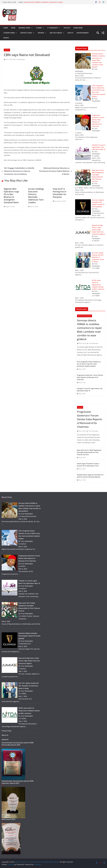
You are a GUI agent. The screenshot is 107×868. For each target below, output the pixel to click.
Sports (6, 38)
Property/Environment (85, 316)
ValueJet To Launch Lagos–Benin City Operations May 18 (90, 390)
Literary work (9, 33)
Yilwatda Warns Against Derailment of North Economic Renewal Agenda (90, 476)
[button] (31, 28)
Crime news (78, 28)
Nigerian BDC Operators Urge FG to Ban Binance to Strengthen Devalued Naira (11, 196)
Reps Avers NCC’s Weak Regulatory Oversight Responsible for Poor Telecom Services (89, 452)
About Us (5, 735)
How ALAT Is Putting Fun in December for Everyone (60, 193)
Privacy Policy (7, 731)
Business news (24, 28)
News (13, 28)
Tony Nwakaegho (20, 59)
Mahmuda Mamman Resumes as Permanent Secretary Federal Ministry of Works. (56, 171)
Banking (7, 50)
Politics (67, 28)
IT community (53, 28)
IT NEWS (39, 28)
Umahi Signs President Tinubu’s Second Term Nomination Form (88, 465)
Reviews (41, 33)
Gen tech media (56, 33)
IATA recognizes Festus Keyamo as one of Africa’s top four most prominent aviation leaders (89, 364)
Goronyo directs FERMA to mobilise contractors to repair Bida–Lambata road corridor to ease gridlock (43, 3)
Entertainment (83, 33)
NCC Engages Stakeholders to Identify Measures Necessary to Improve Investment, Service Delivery (18, 171)
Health (70, 33)
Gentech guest (26, 33)
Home (6, 28)
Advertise (5, 739)
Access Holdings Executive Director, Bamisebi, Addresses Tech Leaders (36, 196)
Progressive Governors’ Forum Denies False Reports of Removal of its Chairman (90, 377)
